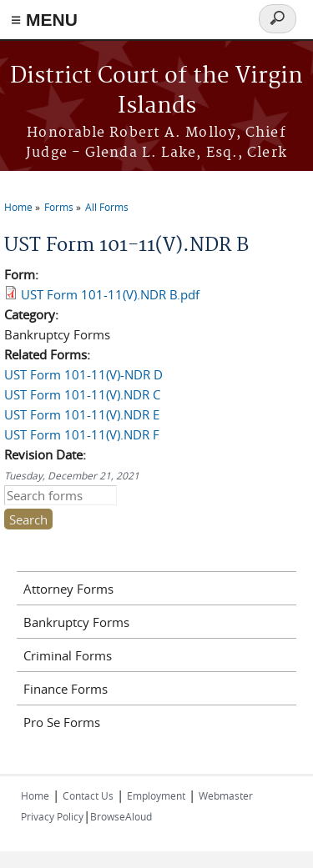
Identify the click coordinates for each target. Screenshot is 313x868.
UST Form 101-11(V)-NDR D (83, 374)
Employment (156, 795)
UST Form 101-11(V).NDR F (82, 434)
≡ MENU (44, 20)
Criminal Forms (68, 655)
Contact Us (88, 795)
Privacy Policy (52, 816)
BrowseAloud (121, 816)
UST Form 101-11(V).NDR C (82, 394)
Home (18, 207)
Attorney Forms (68, 589)
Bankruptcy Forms (76, 622)
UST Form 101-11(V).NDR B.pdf (110, 294)
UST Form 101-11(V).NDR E (82, 414)
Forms (59, 207)
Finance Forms (66, 689)
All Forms (107, 207)
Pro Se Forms (62, 722)
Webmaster (226, 795)
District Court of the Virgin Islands (156, 91)
